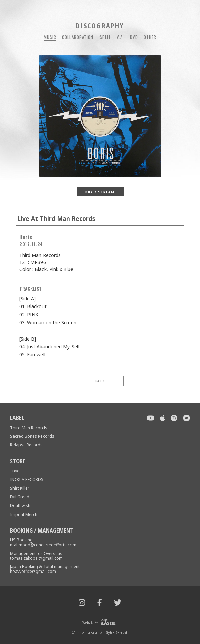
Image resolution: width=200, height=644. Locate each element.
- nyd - (16, 471)
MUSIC (50, 37)
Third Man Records (29, 428)
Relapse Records (26, 445)
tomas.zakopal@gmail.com (36, 558)
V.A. (120, 37)
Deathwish (20, 506)
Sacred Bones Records (32, 436)
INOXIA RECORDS (27, 480)
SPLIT (105, 37)
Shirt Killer (20, 488)
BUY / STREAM (100, 192)
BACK (100, 381)
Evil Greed (20, 497)
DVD (134, 37)
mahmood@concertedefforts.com (43, 545)
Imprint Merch (24, 514)
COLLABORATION (78, 37)
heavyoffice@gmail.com (33, 571)
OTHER (150, 37)
